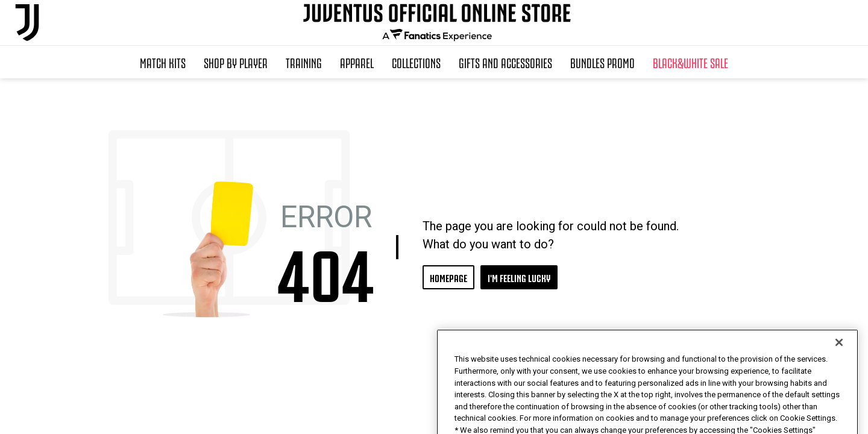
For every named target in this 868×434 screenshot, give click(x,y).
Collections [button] (416, 62)
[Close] (839, 368)
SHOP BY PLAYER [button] (236, 62)
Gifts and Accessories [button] (505, 62)
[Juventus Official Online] (27, 23)
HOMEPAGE (448, 277)
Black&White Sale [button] (690, 62)
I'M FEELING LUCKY (519, 277)
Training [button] (304, 62)
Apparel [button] (357, 62)
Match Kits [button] (163, 62)
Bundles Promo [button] (602, 62)
